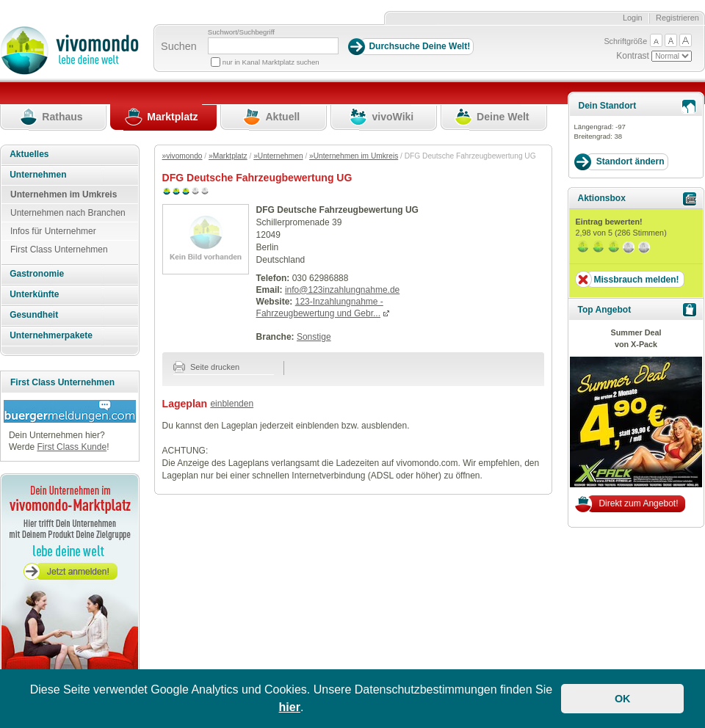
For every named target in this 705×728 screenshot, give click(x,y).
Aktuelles (29, 154)
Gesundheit (34, 315)
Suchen (179, 46)
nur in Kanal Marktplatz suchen (271, 62)
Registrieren (677, 18)
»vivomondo (182, 156)
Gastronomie (37, 274)
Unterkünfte (34, 294)
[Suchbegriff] (273, 46)
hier (290, 707)
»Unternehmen (278, 156)
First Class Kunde (72, 447)
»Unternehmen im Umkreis (354, 156)
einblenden (232, 404)
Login (633, 18)
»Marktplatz (228, 156)
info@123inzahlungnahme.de (342, 290)
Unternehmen (38, 175)
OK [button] (623, 699)
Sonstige (314, 337)
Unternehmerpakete (51, 335)
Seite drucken (207, 367)
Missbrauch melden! (636, 280)
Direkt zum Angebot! (638, 503)
